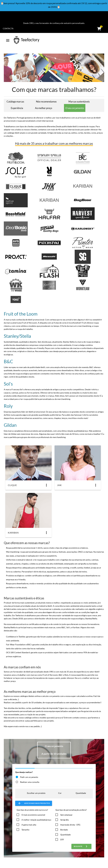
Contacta (8, 28)
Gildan (10, 425)
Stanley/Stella (17, 336)
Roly (8, 406)
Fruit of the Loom (21, 314)
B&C (8, 361)
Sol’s (8, 384)
